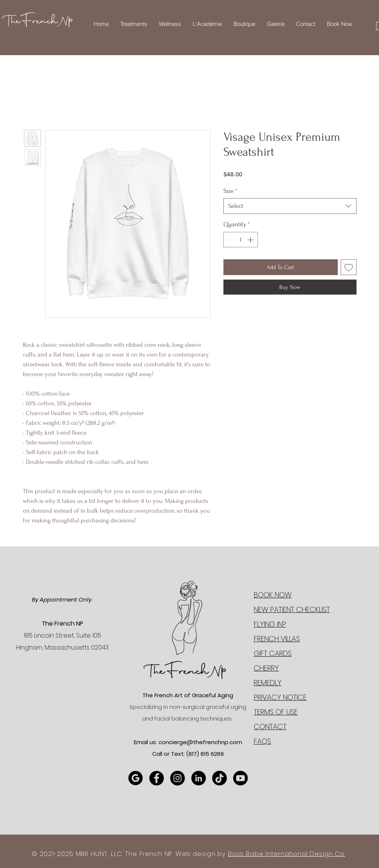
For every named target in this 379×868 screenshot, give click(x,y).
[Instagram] (178, 778)
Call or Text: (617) (176, 754)
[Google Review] (136, 778)
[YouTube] (240, 778)
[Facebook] (157, 778)
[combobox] (290, 206)
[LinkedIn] (198, 778)
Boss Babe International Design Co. (287, 854)
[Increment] (251, 240)
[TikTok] (219, 778)
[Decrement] (230, 240)
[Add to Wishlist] (349, 267)
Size (230, 191)
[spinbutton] (240, 240)
